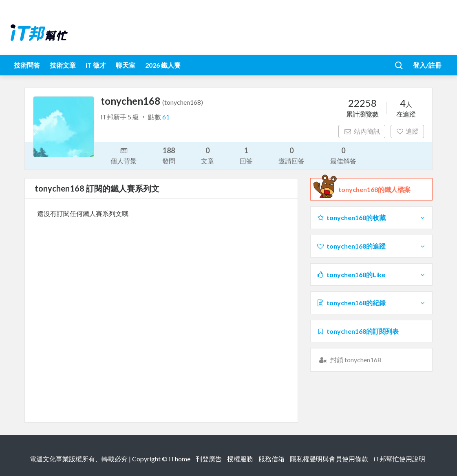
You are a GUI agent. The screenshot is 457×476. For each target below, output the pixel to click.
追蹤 (407, 131)
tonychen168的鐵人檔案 (374, 190)
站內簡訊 (362, 131)
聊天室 (126, 65)
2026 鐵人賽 (163, 65)
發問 (169, 155)
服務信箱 (272, 459)
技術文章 (63, 65)
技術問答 (27, 65)
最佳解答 (343, 155)
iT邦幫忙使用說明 (399, 459)
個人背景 (124, 155)
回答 (246, 155)
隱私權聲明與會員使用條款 (329, 459)
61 (166, 117)
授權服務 (240, 459)
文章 (208, 155)
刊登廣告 (209, 459)
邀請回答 (291, 155)
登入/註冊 (427, 65)
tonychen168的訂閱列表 (358, 331)
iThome (180, 459)
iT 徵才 (96, 65)
